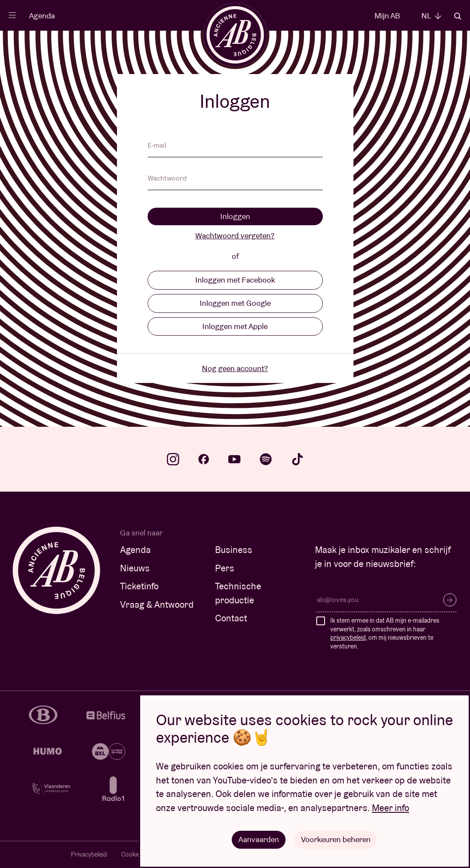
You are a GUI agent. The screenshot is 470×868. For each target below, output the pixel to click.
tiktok (297, 459)
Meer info (390, 808)
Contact (231, 618)
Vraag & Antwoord (157, 604)
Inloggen (235, 216)
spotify (266, 459)
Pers (225, 568)
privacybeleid (348, 638)
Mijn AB (387, 16)
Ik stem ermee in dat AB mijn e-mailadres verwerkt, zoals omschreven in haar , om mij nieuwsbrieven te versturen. (385, 633)
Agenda (42, 16)
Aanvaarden (259, 839)
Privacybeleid (89, 854)
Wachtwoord (167, 179)
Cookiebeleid (138, 854)
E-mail (157, 146)
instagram (173, 459)
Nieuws (135, 568)
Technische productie (238, 593)
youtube (234, 459)
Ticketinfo (139, 586)
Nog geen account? (235, 368)
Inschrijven (450, 600)
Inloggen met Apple (235, 326)
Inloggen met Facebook (235, 280)
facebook (204, 459)
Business (234, 550)
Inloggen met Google (235, 303)
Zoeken (458, 16)
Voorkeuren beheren (336, 839)
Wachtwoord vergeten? (235, 236)
